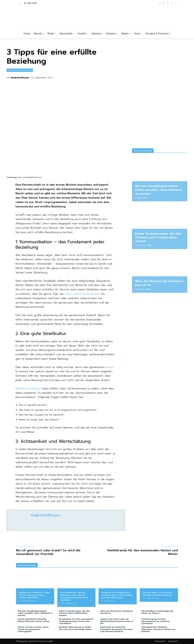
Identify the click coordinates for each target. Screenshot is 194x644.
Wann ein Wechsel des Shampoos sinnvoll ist (159, 283)
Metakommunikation (28, 388)
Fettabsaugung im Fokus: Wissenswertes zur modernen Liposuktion (156, 621)
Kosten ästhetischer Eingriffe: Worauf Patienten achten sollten (34, 620)
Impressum (173, 641)
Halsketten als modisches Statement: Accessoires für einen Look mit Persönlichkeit (116, 629)
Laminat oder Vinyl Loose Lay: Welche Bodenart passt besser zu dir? (117, 621)
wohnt (110, 367)
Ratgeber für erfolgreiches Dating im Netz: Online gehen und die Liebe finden (117, 595)
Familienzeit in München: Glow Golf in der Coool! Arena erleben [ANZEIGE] (34, 595)
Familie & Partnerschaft (20, 70)
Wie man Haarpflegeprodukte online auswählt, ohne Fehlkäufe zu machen (158, 190)
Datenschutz (160, 641)
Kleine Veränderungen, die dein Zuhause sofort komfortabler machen (158, 237)
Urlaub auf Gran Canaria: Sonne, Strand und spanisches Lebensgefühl (33, 629)
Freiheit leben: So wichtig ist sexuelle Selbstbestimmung (157, 594)
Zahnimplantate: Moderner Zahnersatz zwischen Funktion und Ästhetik (158, 629)
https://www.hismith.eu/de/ (83, 294)
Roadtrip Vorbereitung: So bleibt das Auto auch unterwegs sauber (75, 628)
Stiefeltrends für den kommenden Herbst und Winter (143, 552)
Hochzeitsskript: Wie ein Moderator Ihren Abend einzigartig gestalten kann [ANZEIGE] (74, 596)
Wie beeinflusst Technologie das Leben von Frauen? (157, 612)
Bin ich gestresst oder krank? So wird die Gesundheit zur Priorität (48, 552)
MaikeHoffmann (20, 78)
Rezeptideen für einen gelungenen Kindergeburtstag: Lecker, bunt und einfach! (76, 621)
